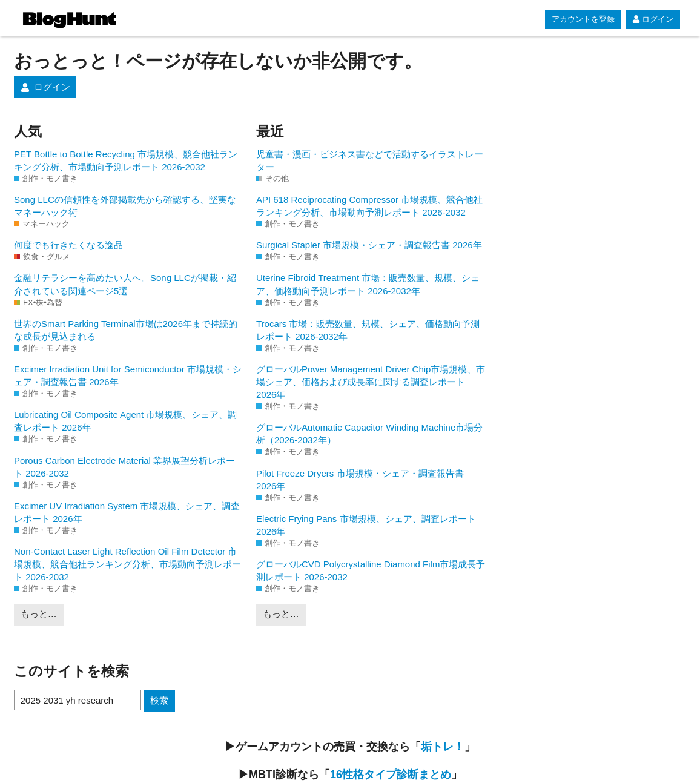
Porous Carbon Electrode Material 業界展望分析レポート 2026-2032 (124, 467)
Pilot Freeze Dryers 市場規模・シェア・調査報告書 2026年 (360, 480)
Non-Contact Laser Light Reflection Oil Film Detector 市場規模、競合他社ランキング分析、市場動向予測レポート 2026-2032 (127, 564)
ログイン (653, 19)
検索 (159, 700)
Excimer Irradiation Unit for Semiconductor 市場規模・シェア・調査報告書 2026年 (128, 375)
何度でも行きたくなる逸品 (68, 245)
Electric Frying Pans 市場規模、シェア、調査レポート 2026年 (366, 525)
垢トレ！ (443, 747)
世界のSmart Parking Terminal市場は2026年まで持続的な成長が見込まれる (126, 330)
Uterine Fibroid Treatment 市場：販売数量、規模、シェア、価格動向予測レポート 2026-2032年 (368, 284)
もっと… (39, 614)
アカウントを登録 (583, 19)
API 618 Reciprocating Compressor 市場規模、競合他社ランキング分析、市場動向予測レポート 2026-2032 (369, 206)
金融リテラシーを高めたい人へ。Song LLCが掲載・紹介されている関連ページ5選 (125, 284)
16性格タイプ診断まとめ (391, 775)
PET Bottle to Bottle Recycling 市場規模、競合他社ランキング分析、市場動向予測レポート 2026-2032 (126, 160)
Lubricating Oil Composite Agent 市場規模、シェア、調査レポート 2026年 (125, 421)
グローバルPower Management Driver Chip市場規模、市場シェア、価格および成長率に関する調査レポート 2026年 (371, 382)
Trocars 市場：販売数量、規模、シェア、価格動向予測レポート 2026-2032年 (368, 330)
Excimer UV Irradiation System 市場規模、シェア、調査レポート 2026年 (127, 512)
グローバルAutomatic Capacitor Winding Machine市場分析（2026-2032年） (369, 434)
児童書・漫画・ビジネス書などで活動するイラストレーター (370, 160)
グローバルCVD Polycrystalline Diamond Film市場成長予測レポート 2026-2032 (371, 570)
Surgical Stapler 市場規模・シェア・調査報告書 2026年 (369, 245)
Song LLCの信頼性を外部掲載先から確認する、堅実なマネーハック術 (125, 206)
